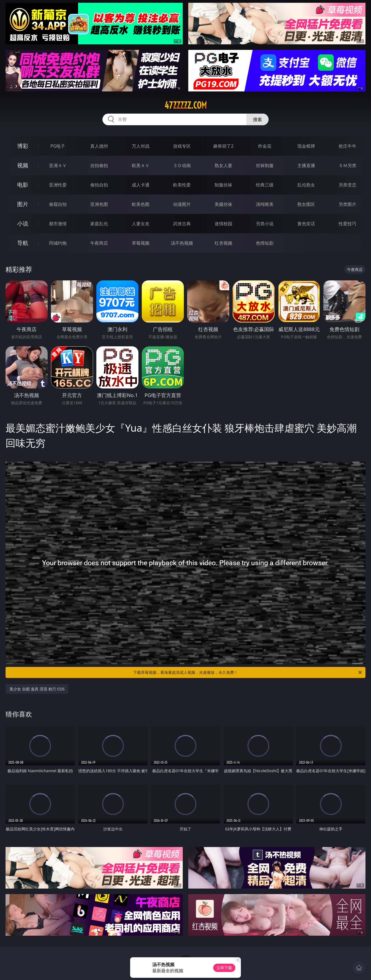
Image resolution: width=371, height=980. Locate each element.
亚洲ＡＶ (58, 165)
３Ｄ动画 (182, 165)
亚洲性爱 (58, 185)
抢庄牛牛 (347, 146)
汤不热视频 (182, 243)
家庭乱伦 (99, 224)
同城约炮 (58, 243)
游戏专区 (182, 146)
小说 (23, 223)
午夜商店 (99, 243)
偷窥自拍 (58, 204)
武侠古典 (182, 224)
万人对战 (141, 146)
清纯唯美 (265, 204)
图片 (23, 204)
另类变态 (347, 185)
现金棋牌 (306, 146)
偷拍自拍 (99, 185)
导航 (23, 243)
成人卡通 (141, 185)
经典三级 (265, 185)
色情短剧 (265, 243)
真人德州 (99, 146)
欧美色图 (141, 204)
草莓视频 (141, 243)
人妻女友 (141, 224)
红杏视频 (223, 243)
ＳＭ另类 (347, 165)
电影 (23, 185)
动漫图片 (182, 204)
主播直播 (306, 165)
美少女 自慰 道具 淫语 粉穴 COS (37, 689)
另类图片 (347, 204)
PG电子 (58, 146)
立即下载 (224, 968)
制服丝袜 (223, 185)
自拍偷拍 (99, 165)
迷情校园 (223, 224)
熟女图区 (306, 204)
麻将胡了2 (223, 146)
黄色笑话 (306, 224)
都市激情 (58, 224)
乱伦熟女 (306, 185)
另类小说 (265, 224)
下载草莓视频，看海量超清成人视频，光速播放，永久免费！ (248, 672)
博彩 (23, 146)
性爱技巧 (347, 224)
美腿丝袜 (223, 204)
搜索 (257, 119)
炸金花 (265, 146)
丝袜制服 (265, 165)
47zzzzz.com (186, 105)
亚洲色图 (99, 204)
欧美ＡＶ (141, 165)
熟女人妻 (223, 165)
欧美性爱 (182, 185)
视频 (23, 165)
